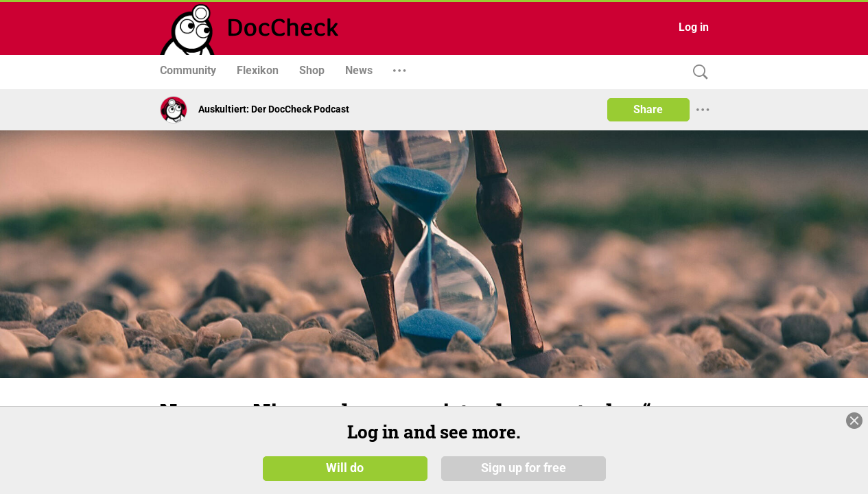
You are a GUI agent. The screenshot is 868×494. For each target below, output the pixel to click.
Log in (694, 27)
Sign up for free (524, 468)
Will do (345, 468)
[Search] (697, 72)
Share (648, 109)
